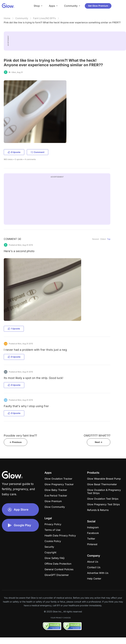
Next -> (99, 442)
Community (22, 18)
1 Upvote (14, 329)
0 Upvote (14, 152)
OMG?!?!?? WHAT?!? (97, 436)
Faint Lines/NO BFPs (44, 18)
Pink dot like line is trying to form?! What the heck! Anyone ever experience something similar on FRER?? (62, 22)
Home (7, 18)
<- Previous (16, 442)
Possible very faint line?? (20, 436)
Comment (38, 152)
